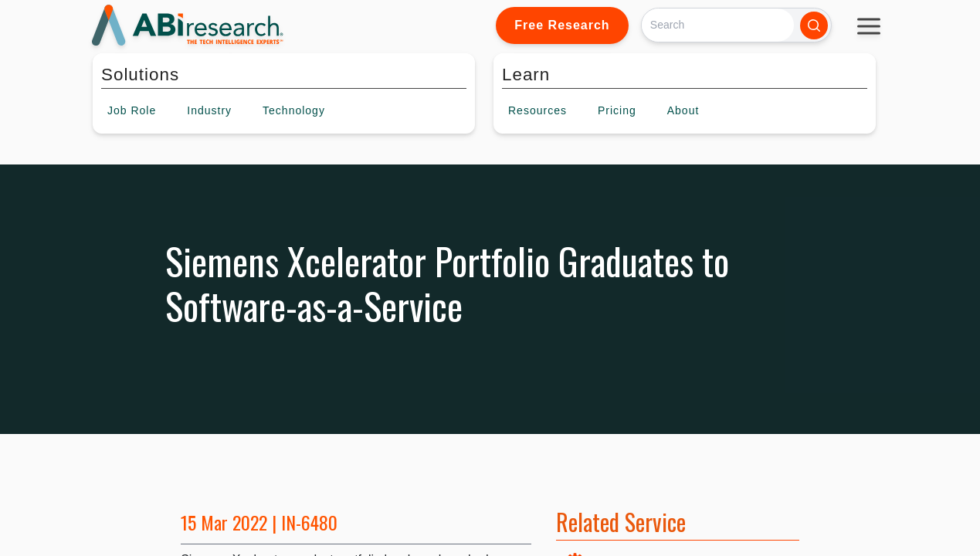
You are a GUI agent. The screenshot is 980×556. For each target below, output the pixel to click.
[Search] (718, 25)
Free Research (562, 25)
